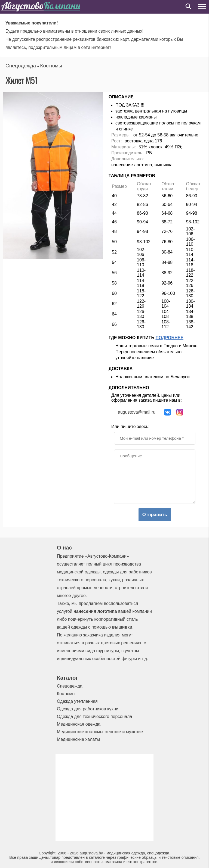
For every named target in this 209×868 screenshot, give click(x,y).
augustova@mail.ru (137, 412)
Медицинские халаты (78, 739)
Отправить (155, 515)
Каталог (67, 678)
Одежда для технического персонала (94, 716)
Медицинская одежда (79, 724)
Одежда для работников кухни (88, 709)
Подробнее (170, 338)
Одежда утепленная (77, 701)
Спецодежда (21, 66)
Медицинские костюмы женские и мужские (100, 732)
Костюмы (51, 66)
